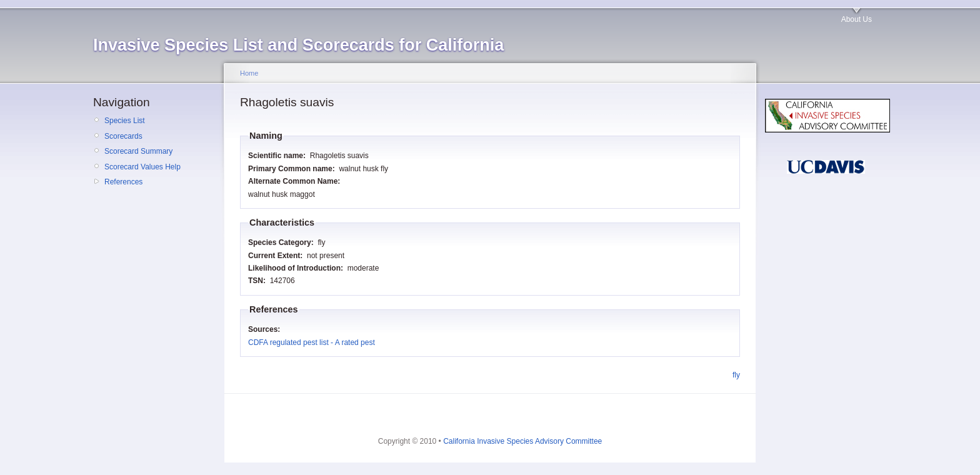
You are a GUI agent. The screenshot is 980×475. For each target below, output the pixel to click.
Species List (125, 121)
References (123, 182)
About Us (857, 19)
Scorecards (123, 136)
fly (736, 375)
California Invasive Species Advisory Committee (522, 441)
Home (249, 73)
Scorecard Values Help (142, 167)
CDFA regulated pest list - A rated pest (312, 342)
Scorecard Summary (138, 151)
